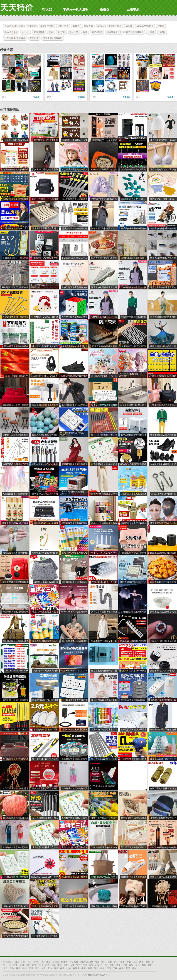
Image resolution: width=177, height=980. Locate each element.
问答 (42, 962)
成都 (66, 965)
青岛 (12, 968)
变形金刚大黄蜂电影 (52, 38)
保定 (131, 965)
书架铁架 (31, 26)
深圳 (22, 965)
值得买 (56, 962)
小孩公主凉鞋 (46, 26)
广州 (15, 965)
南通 (62, 968)
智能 (84, 32)
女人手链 (73, 32)
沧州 (96, 968)
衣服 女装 (88, 26)
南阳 (112, 965)
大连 (72, 965)
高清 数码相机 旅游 (13, 26)
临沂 (119, 965)
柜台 (50, 32)
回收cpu (24, 32)
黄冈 (128, 968)
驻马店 (76, 968)
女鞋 (104, 962)
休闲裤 (128, 26)
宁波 (78, 965)
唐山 (50, 968)
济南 (85, 965)
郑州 (148, 962)
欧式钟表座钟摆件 (134, 32)
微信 (48, 962)
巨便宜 (64, 962)
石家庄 (99, 965)
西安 (91, 965)
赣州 (24, 968)
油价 (141, 962)
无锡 (115, 968)
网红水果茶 (96, 32)
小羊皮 (150, 32)
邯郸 (125, 965)
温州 (137, 965)
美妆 (129, 962)
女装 (97, 962)
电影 (23, 962)
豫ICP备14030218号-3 (99, 975)
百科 (30, 962)
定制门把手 (62, 26)
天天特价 (74, 962)
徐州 (18, 968)
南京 (34, 965)
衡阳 (90, 968)
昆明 (109, 968)
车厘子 (75, 26)
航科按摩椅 (38, 32)
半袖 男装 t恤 (10, 32)
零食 (122, 962)
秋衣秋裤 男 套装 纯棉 (14, 38)
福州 (102, 968)
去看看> (37, 97)
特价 (4, 97)
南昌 (121, 968)
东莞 (144, 965)
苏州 (41, 965)
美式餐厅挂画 (114, 26)
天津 (53, 965)
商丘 (56, 968)
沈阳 (106, 965)
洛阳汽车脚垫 (87, 962)
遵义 (134, 968)
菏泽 (31, 968)
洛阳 (150, 965)
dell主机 (61, 32)
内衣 (116, 962)
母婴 (110, 962)
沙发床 (161, 32)
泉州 (37, 968)
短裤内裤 (33, 38)
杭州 (28, 965)
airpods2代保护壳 (144, 26)
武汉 (47, 965)
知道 (17, 962)
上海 (9, 965)
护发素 (160, 26)
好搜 (36, 962)
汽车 (135, 962)
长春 (43, 968)
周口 (6, 968)
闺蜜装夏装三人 (113, 32)
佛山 (83, 968)
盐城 (69, 968)
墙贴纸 (100, 26)
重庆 (60, 965)
